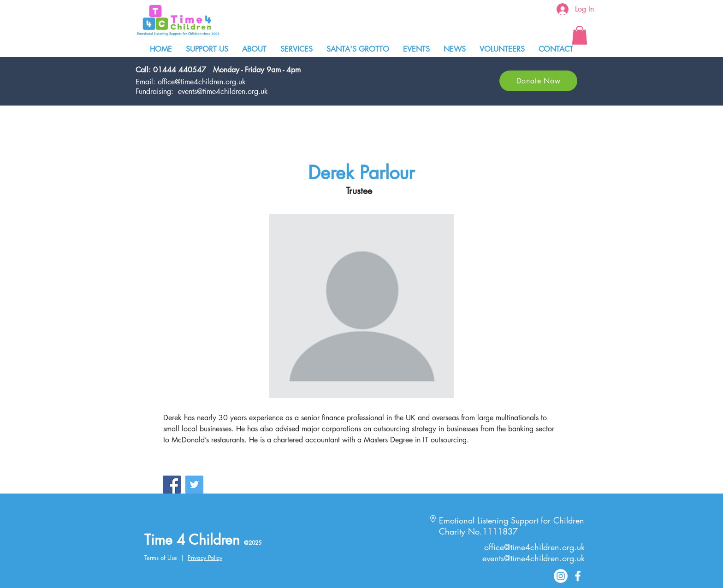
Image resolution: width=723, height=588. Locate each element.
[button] (580, 35)
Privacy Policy (205, 558)
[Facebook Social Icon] (172, 485)
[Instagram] (561, 576)
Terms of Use (161, 558)
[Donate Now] (538, 81)
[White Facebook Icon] (578, 576)
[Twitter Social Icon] (194, 485)
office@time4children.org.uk (202, 82)
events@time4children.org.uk (223, 91)
